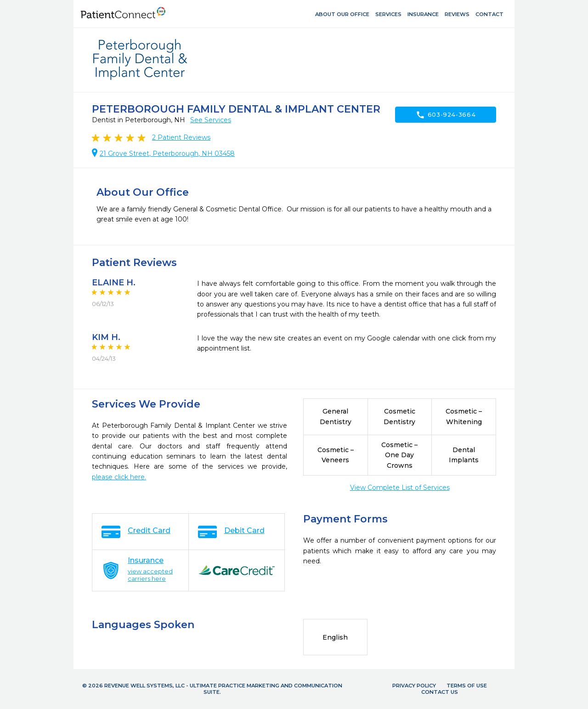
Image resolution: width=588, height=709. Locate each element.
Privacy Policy (414, 686)
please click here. (119, 477)
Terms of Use (467, 686)
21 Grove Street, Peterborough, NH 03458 (167, 153)
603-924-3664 (446, 115)
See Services (211, 120)
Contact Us (440, 692)
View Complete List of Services (400, 488)
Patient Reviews (181, 137)
